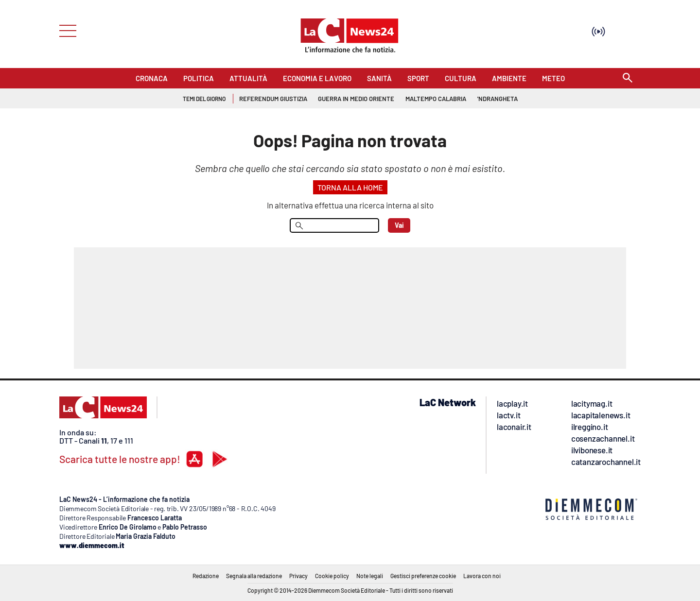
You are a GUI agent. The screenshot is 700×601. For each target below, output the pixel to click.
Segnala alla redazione (254, 576)
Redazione (206, 576)
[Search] (628, 78)
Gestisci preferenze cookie (423, 576)
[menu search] (334, 225)
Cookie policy (332, 576)
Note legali (370, 576)
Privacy (298, 576)
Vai (399, 225)
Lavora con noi (482, 576)
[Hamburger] (65, 30)
